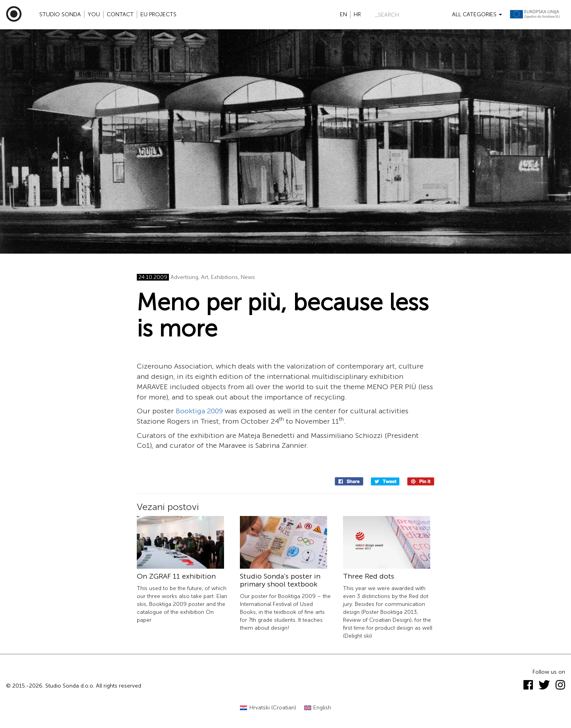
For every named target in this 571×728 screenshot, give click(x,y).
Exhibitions (224, 277)
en (343, 14)
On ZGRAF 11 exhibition (176, 576)
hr (357, 14)
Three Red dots (369, 576)
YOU (94, 14)
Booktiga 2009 (199, 411)
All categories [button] (477, 14)
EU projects (158, 14)
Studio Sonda (60, 14)
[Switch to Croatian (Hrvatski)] (268, 708)
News (248, 277)
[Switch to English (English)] (318, 708)
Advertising (184, 277)
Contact (120, 14)
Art (205, 277)
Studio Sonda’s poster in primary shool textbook (280, 580)
